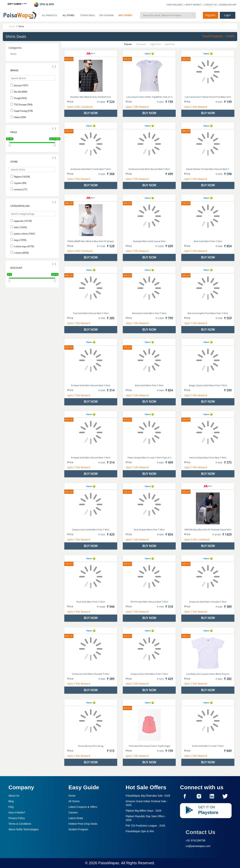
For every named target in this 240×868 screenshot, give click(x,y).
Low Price (170, 44)
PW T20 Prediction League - (145, 826)
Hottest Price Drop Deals (83, 824)
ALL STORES (68, 15)
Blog (11, 801)
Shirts (13, 54)
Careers (73, 813)
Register (210, 15)
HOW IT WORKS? (193, 5)
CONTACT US (210, 5)
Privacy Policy (17, 818)
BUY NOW (91, 113)
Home (72, 796)
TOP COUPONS (106, 15)
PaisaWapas (109, 863)
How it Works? (17, 813)
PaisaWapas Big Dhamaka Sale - (148, 796)
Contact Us (200, 832)
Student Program (78, 829)
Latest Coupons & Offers (83, 807)
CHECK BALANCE (174, 5)
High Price (156, 44)
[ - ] (54, 66)
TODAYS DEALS (88, 15)
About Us (14, 796)
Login (227, 15)
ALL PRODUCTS (49, 15)
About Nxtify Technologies (24, 829)
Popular (128, 44)
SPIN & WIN (44, 4)
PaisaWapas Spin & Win (140, 831)
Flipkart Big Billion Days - (144, 811)
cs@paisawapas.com (198, 846)
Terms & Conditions (20, 824)
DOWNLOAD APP (228, 5)
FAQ (11, 807)
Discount (141, 44)
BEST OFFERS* (125, 15)
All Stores (74, 801)
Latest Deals (76, 818)
